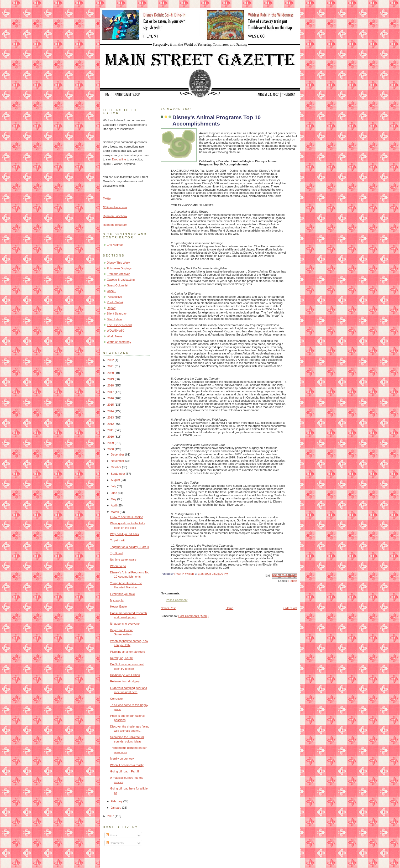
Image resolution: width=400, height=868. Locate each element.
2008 (111, 449)
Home (230, 608)
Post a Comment (177, 600)
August (116, 480)
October (116, 467)
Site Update (114, 319)
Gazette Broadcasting (121, 280)
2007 (111, 816)
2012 (111, 424)
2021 (111, 366)
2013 (111, 417)
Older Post (290, 608)
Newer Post (168, 608)
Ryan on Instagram (115, 225)
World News (115, 336)
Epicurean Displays (119, 268)
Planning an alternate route (128, 652)
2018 (111, 385)
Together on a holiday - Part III (130, 547)
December (118, 454)
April (114, 505)
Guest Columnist (118, 285)
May (114, 499)
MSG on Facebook (115, 207)
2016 (111, 398)
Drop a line (119, 159)
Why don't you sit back (125, 534)
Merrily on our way (122, 759)
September (118, 474)
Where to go (118, 566)
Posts (111, 835)
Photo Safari (115, 302)
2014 (111, 411)
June (114, 493)
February (117, 801)
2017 (111, 392)
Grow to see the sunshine (127, 517)
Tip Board (116, 553)
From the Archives (119, 274)
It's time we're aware (123, 560)
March (115, 512)
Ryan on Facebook (115, 216)
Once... (112, 291)
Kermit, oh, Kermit (122, 658)
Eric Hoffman (115, 245)
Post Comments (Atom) (194, 616)
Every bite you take (123, 594)
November (118, 461)
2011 (111, 430)
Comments (115, 843)
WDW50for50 (115, 331)
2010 (111, 437)
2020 (111, 373)
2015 (111, 405)
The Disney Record (119, 325)
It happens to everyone (125, 624)
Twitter (107, 198)
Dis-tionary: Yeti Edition (125, 675)
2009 (111, 443)
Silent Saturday (117, 313)
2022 (111, 360)
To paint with (118, 540)
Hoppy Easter (119, 606)
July (114, 486)
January (116, 808)
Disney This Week (119, 263)
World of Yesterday (119, 342)
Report (293, 581)
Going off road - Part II (125, 771)
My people (117, 600)
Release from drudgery (125, 681)
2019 (111, 379)
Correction (117, 699)
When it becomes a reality (127, 765)
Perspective (114, 297)
